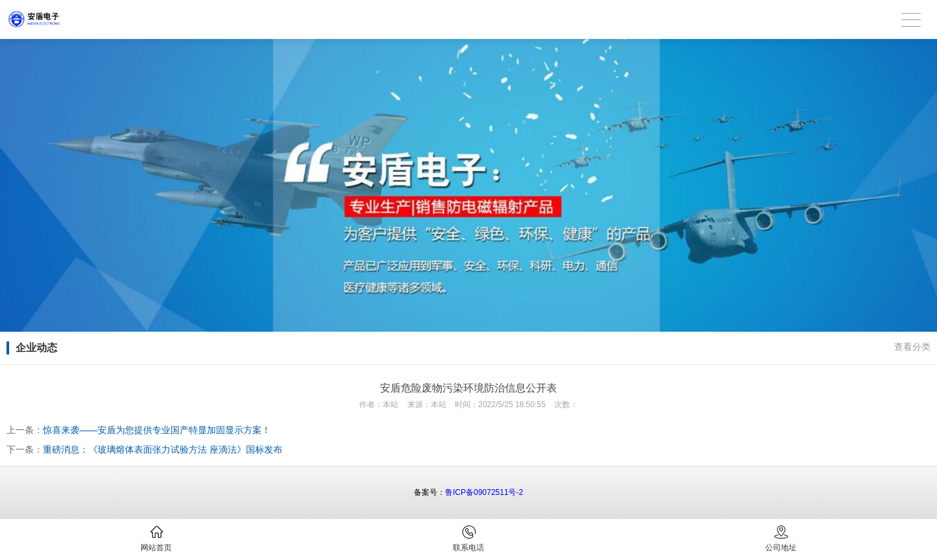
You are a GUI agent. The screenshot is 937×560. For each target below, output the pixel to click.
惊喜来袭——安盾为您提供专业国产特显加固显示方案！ (157, 430)
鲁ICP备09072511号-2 (484, 492)
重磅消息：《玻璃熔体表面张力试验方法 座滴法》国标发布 (163, 449)
